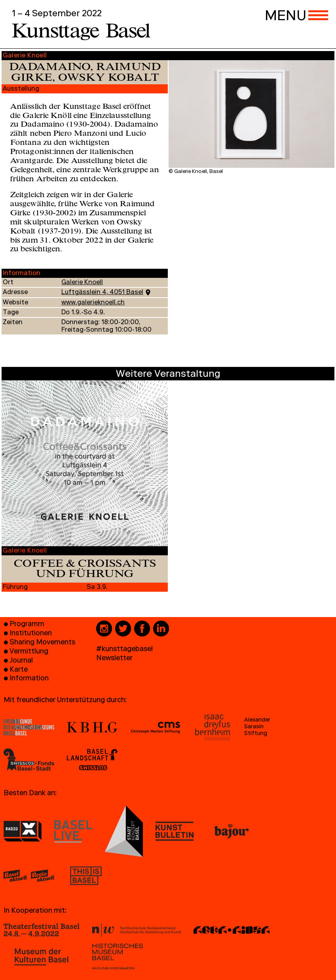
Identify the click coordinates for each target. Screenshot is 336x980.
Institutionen (31, 634)
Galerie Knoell (82, 283)
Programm (27, 625)
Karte (19, 670)
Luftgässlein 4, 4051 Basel (102, 293)
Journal (21, 661)
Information (29, 679)
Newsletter (114, 659)
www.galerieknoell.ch (93, 303)
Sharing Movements (42, 643)
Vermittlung (29, 652)
